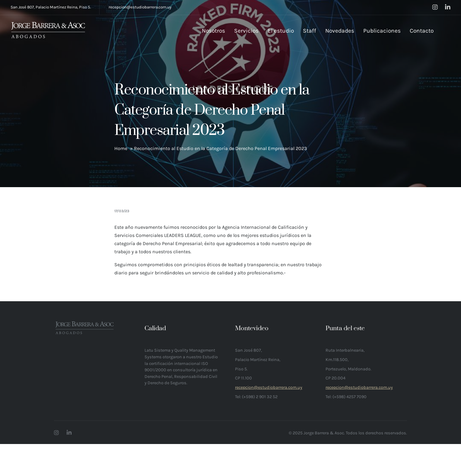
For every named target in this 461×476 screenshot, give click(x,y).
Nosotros (213, 31)
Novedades (340, 31)
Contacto (422, 31)
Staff (310, 31)
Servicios (246, 31)
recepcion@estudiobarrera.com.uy (140, 7)
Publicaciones (382, 31)
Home (121, 148)
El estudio (281, 31)
